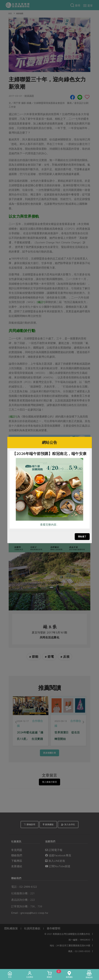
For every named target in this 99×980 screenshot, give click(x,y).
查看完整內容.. (49, 525)
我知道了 (82, 536)
